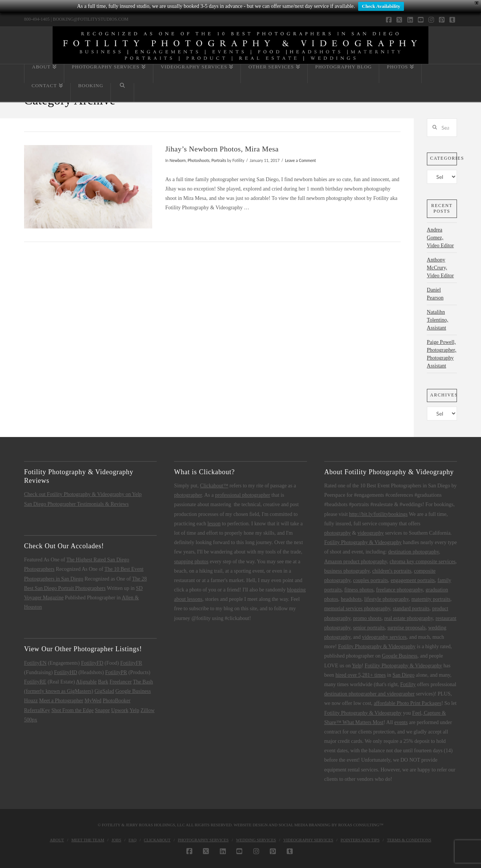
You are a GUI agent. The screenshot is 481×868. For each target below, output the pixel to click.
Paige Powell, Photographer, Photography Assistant (442, 354)
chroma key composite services (423, 562)
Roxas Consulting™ (361, 825)
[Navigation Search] (123, 92)
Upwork (120, 710)
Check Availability (381, 6)
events (401, 722)
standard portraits (411, 609)
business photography (347, 571)
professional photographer (243, 495)
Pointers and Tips (360, 840)
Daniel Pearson (435, 294)
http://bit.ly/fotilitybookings (378, 514)
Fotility (408, 684)
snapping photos (191, 562)
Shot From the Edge (73, 710)
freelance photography (400, 590)
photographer (188, 495)
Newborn (178, 160)
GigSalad (104, 691)
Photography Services (203, 840)
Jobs (116, 840)
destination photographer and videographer (370, 694)
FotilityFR (131, 663)
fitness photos (359, 590)
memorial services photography (357, 609)
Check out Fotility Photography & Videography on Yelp (83, 494)
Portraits (219, 160)
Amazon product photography (356, 562)
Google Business (133, 691)
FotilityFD (92, 663)
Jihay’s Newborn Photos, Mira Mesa (222, 149)
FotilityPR (116, 672)
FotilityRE (35, 682)
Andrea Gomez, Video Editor (440, 238)
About (57, 840)
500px (31, 720)
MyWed (93, 701)
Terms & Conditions (409, 840)
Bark (103, 682)
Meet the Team (88, 840)
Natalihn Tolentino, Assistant (438, 320)
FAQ (132, 840)
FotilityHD (66, 672)
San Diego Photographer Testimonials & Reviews (76, 504)
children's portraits (392, 571)
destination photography (414, 552)
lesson (214, 524)
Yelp (135, 710)
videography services (384, 637)
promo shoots (368, 618)
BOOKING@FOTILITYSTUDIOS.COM (90, 19)
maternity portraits (431, 599)
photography (338, 533)
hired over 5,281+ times (361, 675)
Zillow (147, 710)
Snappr (103, 710)
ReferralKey (37, 710)
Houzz (31, 701)
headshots (351, 599)
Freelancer (120, 682)
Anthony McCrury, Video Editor (440, 268)
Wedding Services (256, 840)
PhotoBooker (116, 701)
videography (371, 533)
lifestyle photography (386, 599)
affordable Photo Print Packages (408, 703)
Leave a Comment (300, 160)
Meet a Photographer (61, 701)
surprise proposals (407, 628)
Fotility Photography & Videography (363, 542)
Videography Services (308, 840)
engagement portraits (413, 580)
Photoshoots (198, 160)
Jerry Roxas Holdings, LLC (155, 825)
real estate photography (408, 618)
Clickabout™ (214, 486)
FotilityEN (35, 663)
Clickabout (157, 840)
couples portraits (371, 580)
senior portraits (369, 628)
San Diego (403, 675)
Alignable (86, 682)
